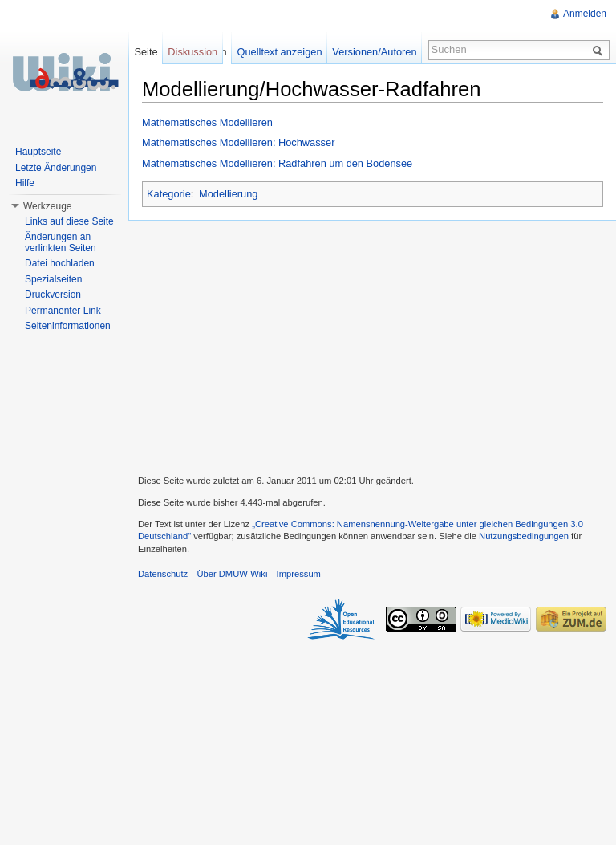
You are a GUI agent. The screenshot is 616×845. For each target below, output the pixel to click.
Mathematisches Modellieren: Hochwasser (238, 142)
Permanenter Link (63, 311)
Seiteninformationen (68, 326)
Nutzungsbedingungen (524, 536)
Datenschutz (163, 574)
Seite (146, 52)
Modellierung (228, 194)
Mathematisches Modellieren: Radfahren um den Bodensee (277, 163)
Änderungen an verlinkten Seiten (61, 242)
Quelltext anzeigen (280, 52)
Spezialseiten (53, 279)
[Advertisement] (372, 346)
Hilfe (25, 183)
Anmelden (585, 14)
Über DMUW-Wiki (232, 574)
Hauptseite (38, 152)
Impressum (299, 574)
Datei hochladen (60, 263)
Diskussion (192, 52)
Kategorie (169, 194)
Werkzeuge (47, 206)
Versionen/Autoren (374, 52)
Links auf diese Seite (69, 221)
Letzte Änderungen (56, 168)
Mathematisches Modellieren (207, 122)
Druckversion (53, 295)
